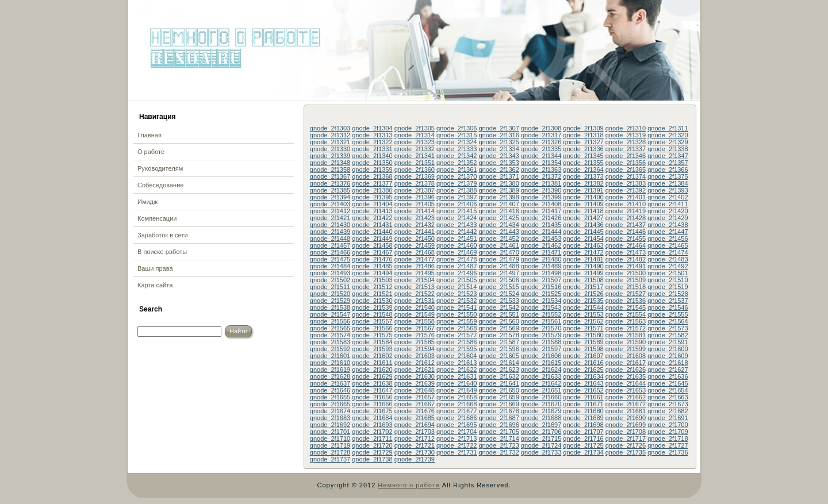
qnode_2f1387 (415, 190)
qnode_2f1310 (626, 128)
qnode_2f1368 (372, 176)
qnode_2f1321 (330, 142)
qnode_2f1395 (372, 197)
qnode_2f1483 (668, 259)
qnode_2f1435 (541, 225)
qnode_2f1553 (583, 314)
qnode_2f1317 (541, 135)
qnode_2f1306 (457, 128)
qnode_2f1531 (415, 301)
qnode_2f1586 (457, 342)
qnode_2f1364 (583, 170)
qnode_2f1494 (372, 273)
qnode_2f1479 (499, 259)
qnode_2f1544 (583, 307)
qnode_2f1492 (668, 266)
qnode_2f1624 (541, 370)
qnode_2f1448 (330, 238)
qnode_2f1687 (499, 418)
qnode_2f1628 (330, 376)
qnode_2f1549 (415, 314)
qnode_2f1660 (541, 397)
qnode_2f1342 (457, 156)
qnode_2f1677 (457, 411)
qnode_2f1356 (626, 163)
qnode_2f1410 (626, 204)
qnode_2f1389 (499, 190)
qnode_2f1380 (499, 183)
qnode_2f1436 (583, 225)
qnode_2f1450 (415, 238)
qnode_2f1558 (415, 321)
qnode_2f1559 (457, 321)
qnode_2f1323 (415, 142)
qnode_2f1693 (372, 425)
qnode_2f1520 (330, 294)
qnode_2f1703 (415, 432)
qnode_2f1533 (499, 301)
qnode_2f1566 (372, 328)
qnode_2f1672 (626, 404)
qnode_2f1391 (583, 190)
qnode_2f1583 (330, 342)
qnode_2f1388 (457, 190)
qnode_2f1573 (668, 328)
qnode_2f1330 (330, 149)
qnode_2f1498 (541, 273)
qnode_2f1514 (457, 287)
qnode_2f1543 (541, 307)
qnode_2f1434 (499, 225)
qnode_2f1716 (583, 438)
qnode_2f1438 (668, 225)
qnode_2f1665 (330, 404)
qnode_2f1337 (626, 149)
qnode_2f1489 (541, 266)
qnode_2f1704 (457, 432)
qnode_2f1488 (499, 266)
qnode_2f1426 (541, 218)
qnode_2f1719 (330, 445)
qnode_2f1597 (541, 349)
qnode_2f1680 (583, 411)
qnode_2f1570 (541, 328)
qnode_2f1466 (330, 252)
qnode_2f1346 (626, 156)
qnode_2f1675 (372, 411)
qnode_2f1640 (457, 383)
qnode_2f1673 (668, 404)
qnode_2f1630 (415, 376)
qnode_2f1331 (372, 149)
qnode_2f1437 (626, 225)
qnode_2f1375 (668, 176)
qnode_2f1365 (626, 170)
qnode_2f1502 (330, 280)
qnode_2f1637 (330, 383)
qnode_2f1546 (668, 307)
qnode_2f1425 (499, 218)
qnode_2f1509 (626, 280)
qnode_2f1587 (499, 342)
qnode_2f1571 (583, 328)
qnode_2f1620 (372, 370)
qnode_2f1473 (626, 252)
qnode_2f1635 (626, 376)
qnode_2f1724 (541, 445)
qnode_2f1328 (626, 142)
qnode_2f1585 (415, 342)
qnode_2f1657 (415, 397)
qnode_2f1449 (372, 238)
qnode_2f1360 (415, 170)
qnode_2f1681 (626, 411)
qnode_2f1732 (499, 452)
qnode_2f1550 (457, 314)
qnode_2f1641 (499, 383)
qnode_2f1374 (626, 176)
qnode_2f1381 (541, 183)
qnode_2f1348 (330, 163)
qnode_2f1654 (668, 390)
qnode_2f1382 (583, 183)
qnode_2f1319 (626, 135)
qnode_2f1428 (626, 218)
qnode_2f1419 (626, 211)
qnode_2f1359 (372, 170)
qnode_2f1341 (415, 156)
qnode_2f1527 (626, 294)
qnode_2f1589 (583, 342)
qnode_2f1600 (668, 349)
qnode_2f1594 (415, 349)
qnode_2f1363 (541, 170)
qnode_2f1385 (330, 190)
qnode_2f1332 (415, 149)
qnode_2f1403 (330, 204)
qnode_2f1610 (330, 363)
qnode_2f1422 (372, 218)
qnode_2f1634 (583, 376)
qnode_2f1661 (583, 397)
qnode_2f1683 (330, 418)
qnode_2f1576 (415, 335)
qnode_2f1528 (668, 294)
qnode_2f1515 (499, 287)
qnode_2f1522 (415, 294)
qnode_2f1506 (499, 280)
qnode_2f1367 (330, 176)
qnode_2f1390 (541, 190)
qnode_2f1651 (541, 390)
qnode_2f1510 (668, 280)
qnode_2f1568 (457, 328)
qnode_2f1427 (583, 218)
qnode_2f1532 (457, 301)
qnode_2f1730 (415, 452)
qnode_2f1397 (457, 197)
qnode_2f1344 (541, 156)
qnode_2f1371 (499, 176)
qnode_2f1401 (626, 197)
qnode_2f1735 (626, 452)
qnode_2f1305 (415, 128)
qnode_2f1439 (330, 232)
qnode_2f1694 (415, 425)
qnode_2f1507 (541, 280)
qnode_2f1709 (668, 432)
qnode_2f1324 (457, 142)
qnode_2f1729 (372, 452)
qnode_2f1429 (668, 218)
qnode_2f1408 (541, 204)
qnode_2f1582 (668, 335)
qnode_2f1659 (499, 397)
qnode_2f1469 (457, 252)
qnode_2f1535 (583, 301)
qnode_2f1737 (330, 459)
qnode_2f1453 (541, 238)
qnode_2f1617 (626, 363)
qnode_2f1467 (372, 252)
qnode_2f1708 (626, 432)
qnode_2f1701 (330, 432)
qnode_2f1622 (457, 370)
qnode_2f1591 (668, 342)
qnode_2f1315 (457, 135)
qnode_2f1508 (583, 280)
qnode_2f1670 (541, 404)
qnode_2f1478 (457, 259)
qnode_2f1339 (330, 156)
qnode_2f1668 (457, 404)
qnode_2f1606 (541, 356)
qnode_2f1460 (457, 245)
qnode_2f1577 (457, 335)
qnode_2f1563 (626, 321)
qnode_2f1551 (499, 314)
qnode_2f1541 (457, 307)
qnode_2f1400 (583, 197)
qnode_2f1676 (415, 411)
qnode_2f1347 (668, 156)
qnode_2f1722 (457, 445)
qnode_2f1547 (330, 314)
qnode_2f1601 (330, 356)
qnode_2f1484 (330, 266)
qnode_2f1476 (372, 259)
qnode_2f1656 (372, 397)
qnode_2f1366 (668, 170)
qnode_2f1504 (415, 280)
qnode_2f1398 (499, 197)
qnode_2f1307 (499, 128)
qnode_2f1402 (668, 197)
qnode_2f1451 (457, 238)
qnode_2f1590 (626, 342)
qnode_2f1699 (626, 425)
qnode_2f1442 (457, 232)
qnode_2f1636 (668, 376)
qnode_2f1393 (668, 190)
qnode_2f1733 (541, 452)
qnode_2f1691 (668, 418)
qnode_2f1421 (330, 218)
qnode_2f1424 (457, 218)
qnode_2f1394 (330, 197)
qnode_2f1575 (372, 335)
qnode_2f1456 (668, 238)
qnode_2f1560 (499, 321)
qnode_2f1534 (541, 301)
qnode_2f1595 (457, 349)
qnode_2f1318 (583, 135)
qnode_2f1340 (372, 156)
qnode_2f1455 (626, 238)
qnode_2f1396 (415, 197)
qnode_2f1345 (583, 156)
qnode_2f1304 (372, 128)
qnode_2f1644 (626, 383)
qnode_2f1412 (330, 211)
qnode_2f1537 (668, 301)
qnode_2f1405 (415, 204)
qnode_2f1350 (372, 163)
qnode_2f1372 (541, 176)
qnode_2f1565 (330, 328)
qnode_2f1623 (499, 370)
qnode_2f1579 (541, 335)
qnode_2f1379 (457, 183)
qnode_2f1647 (372, 390)
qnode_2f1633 (541, 376)
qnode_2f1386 (372, 190)
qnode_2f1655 (330, 397)
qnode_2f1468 (415, 252)
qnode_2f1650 (499, 390)
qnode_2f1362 (499, 170)
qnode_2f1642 (541, 383)
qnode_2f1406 (457, 204)
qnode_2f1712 (415, 438)
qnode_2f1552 (541, 314)
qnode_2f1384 (668, 183)
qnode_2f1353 (499, 163)
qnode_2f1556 (330, 321)
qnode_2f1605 (499, 356)
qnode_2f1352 (457, 163)
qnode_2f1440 (372, 232)
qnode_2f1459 (415, 245)
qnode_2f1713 (457, 438)
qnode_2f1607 (583, 356)
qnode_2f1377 (372, 183)
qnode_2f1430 (330, 225)
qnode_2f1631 (457, 376)
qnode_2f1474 (668, 252)
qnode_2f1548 (372, 314)
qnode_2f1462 (541, 245)
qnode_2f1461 (499, 245)
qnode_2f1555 (668, 314)
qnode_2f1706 (541, 432)
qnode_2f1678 (499, 411)
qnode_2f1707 (583, 432)
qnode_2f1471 (541, 252)
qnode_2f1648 (415, 390)
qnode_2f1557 (372, 321)
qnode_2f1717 (626, 438)
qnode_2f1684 (372, 418)
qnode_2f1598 (583, 349)
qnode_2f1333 (457, 149)
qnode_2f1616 (583, 363)
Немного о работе (409, 485)
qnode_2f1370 (457, 176)
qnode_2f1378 (415, 183)
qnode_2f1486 (415, 266)
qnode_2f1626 (626, 370)
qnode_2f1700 (668, 425)
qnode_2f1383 (626, 183)
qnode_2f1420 (668, 211)
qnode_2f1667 (415, 404)
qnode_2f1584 (372, 342)
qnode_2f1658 (457, 397)
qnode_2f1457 (330, 245)
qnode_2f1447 (668, 232)
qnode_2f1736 (668, 452)
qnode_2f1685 (415, 418)
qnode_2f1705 (499, 432)
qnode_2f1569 (499, 328)
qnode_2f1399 (541, 197)
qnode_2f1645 (668, 383)
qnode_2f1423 (415, 218)
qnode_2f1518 (626, 287)
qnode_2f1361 (457, 170)
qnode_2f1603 (415, 356)
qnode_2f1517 (583, 287)
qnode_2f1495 (415, 273)
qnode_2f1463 (583, 245)
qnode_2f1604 (457, 356)
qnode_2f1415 (457, 211)
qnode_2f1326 (541, 142)
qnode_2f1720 (372, 445)
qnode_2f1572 (626, 328)
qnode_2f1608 (626, 356)
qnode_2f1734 (583, 452)
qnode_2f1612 (415, 363)
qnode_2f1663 (668, 397)
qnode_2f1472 (583, 252)
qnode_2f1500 (626, 273)
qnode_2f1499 (583, 273)
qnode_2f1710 (330, 438)
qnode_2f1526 (583, 294)
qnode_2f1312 (330, 135)
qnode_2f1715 (541, 438)
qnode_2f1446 (626, 232)
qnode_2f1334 (499, 149)
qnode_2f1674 (330, 411)
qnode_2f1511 (330, 287)
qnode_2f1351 (415, 163)
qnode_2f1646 (330, 390)
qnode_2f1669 (499, 404)
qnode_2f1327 (583, 142)
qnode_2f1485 (372, 266)
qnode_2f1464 (626, 245)
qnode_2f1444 (541, 232)
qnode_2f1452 (499, 238)
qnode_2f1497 (499, 273)
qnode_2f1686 (457, 418)
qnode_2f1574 (330, 335)
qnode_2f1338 (668, 149)
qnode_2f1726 (626, 445)
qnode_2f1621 (415, 370)
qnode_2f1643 (583, 383)
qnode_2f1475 (330, 259)
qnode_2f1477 (415, 259)
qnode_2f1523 (457, 294)
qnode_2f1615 (541, 363)
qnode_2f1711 (372, 438)
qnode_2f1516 (541, 287)
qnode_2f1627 (668, 370)
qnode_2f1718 (668, 438)
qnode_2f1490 (583, 266)
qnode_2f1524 (499, 294)
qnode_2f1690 (626, 418)
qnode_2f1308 (541, 128)
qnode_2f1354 (541, 163)
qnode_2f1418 (583, 211)
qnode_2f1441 (415, 232)
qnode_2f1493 (330, 273)
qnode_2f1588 (541, 342)
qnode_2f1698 (583, 425)
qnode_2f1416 (499, 211)
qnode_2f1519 (668, 287)
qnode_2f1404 (372, 204)
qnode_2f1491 (626, 266)
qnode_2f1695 (457, 425)
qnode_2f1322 (372, 142)
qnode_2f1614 (499, 363)
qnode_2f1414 (415, 211)
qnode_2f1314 (415, 135)
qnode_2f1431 (372, 225)
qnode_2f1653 (626, 390)
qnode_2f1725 (583, 445)
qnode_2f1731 (457, 452)
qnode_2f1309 (583, 128)
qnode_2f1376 (330, 183)
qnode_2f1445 (583, 232)
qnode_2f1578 (499, 335)
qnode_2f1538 (330, 307)
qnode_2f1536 (626, 301)
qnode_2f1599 (626, 349)
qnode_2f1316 (499, 135)
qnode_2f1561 (541, 321)
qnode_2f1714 (499, 438)
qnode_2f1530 (372, 301)
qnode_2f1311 (668, 128)
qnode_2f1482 (626, 259)
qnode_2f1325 (499, 142)
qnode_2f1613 (457, 363)
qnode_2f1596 (499, 349)
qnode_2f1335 (541, 149)
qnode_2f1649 (457, 390)
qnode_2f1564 (668, 321)
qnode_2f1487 (457, 266)
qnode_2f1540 (415, 307)
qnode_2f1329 (668, 142)
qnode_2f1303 (330, 128)
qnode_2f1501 (668, 273)
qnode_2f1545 (626, 307)
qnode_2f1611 (372, 363)
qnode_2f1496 (457, 273)
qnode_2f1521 (372, 294)
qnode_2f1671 (583, 404)
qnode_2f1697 (541, 425)
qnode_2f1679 (541, 411)
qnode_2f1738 (372, 459)
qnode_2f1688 (541, 418)
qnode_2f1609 (668, 356)
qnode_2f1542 (499, 307)
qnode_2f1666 (372, 404)
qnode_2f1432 (415, 225)
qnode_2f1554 (626, 314)
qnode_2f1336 (583, 149)
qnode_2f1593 (372, 349)
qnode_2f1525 (541, 294)
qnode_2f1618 (668, 363)
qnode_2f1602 (372, 356)
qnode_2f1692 (330, 425)
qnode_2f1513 (415, 287)
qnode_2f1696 (499, 425)
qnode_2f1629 (372, 376)
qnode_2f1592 (330, 349)
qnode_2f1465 (668, 245)
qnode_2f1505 (457, 280)
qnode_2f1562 (583, 321)
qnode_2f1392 (626, 190)
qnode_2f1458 (372, 245)
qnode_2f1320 (668, 135)
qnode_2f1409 (583, 204)
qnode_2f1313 (372, 135)
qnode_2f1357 (668, 163)
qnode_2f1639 (415, 383)
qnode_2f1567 (415, 328)
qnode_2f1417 (541, 211)
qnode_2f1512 (372, 287)
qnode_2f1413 (372, 211)
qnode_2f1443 (499, 232)
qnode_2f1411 (668, 204)
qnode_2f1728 (330, 452)
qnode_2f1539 (372, 307)
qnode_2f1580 (583, 335)
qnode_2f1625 (583, 370)
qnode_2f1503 (372, 280)
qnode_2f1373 (583, 176)
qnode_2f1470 (499, 252)
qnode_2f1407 (499, 204)
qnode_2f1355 (583, 163)
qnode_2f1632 (499, 376)
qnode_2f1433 (457, 225)
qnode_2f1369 (415, 176)
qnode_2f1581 (626, 335)
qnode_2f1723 (499, 445)
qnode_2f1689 (583, 418)
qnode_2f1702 (372, 432)
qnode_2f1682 (668, 411)
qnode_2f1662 (626, 397)
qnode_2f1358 (330, 170)
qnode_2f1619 (330, 370)
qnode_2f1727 (668, 445)
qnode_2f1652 (583, 390)
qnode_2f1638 (372, 383)
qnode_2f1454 (583, 238)
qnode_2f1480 (541, 259)
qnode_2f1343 (499, 156)
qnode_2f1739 (415, 459)
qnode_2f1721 (415, 445)
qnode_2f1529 (330, 301)
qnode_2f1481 (583, 259)
